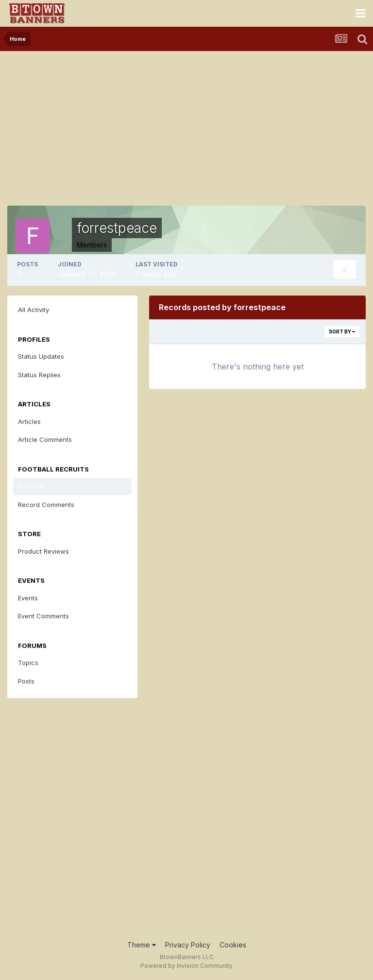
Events (28, 598)
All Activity (34, 310)
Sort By (342, 332)
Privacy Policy (188, 945)
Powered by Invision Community (186, 966)
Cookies (233, 945)
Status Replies (39, 375)
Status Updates (41, 356)
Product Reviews (43, 551)
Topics (28, 663)
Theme (142, 945)
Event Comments (43, 616)
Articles (29, 421)
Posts (26, 681)
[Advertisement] (186, 124)
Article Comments (45, 439)
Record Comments (46, 505)
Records (31, 486)
